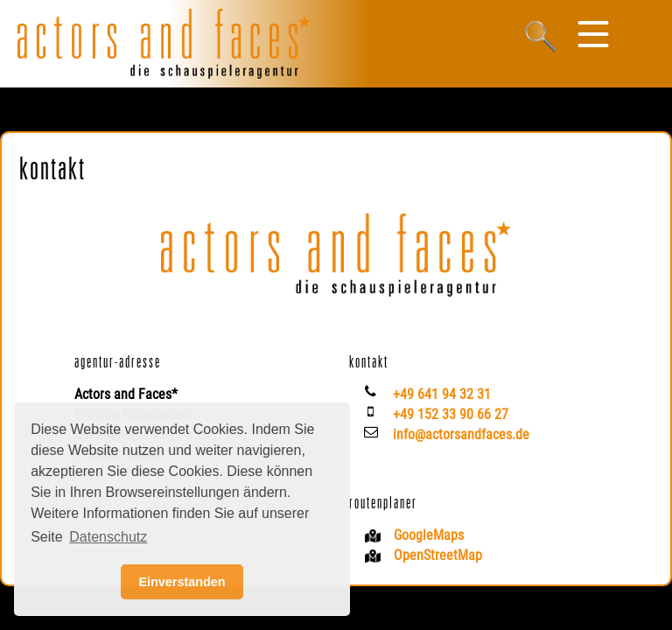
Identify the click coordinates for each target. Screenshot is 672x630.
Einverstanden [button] (182, 582)
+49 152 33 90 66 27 (451, 414)
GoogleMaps (429, 535)
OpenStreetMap (438, 555)
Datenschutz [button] (108, 537)
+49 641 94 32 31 (442, 394)
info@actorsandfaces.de (461, 434)
